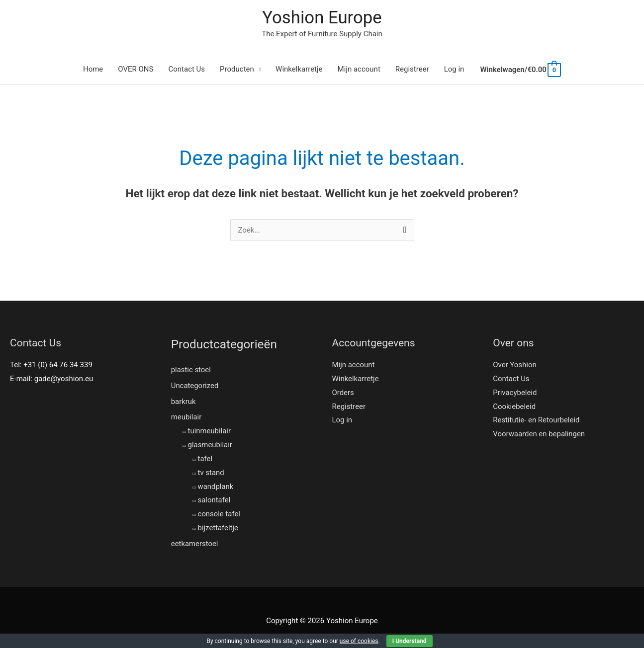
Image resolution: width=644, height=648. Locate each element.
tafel (205, 459)
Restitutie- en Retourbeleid (536, 420)
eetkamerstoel (195, 544)
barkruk (184, 402)
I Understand (410, 641)
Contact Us (186, 70)
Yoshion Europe (322, 18)
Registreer (412, 70)
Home (93, 70)
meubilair (186, 417)
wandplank (216, 486)
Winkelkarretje (299, 70)
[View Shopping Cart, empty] (520, 70)
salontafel (214, 500)
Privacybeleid (515, 393)
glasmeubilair (210, 445)
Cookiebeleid (514, 407)
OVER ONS (136, 70)
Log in (454, 70)
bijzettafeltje (218, 528)
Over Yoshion (515, 365)
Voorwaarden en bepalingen (539, 434)
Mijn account (359, 70)
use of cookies (359, 641)
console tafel (219, 514)
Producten (237, 70)
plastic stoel (191, 370)
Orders (343, 393)
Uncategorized (195, 386)
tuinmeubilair (210, 431)
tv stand (211, 473)
